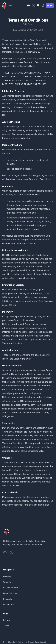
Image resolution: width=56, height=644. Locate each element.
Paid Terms (28, 24)
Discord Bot (8, 605)
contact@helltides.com (27, 497)
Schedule (8, 599)
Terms (6, 626)
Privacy (7, 620)
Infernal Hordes (10, 593)
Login (50, 5)
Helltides (7, 576)
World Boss (8, 582)
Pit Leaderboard (11, 588)
